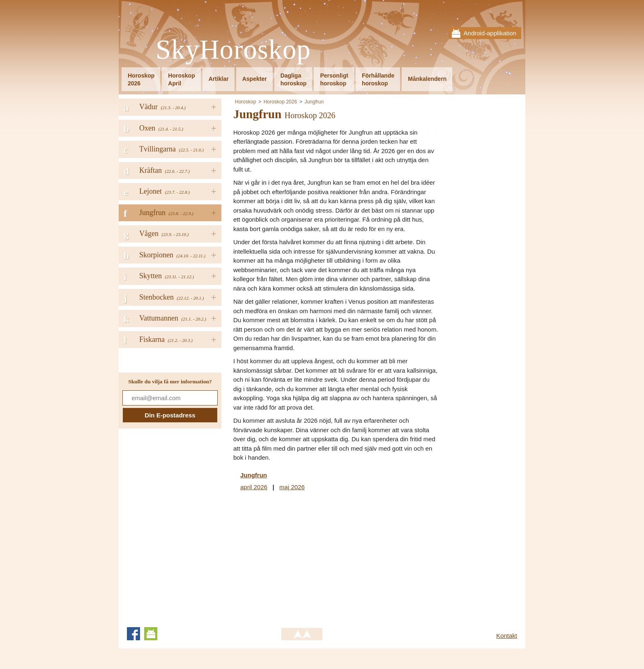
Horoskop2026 (141, 79)
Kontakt (507, 636)
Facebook (133, 634)
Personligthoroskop (334, 79)
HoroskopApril (181, 79)
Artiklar (219, 79)
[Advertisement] (302, 558)
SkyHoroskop (233, 50)
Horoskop (245, 102)
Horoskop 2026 (280, 102)
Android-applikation (490, 33)
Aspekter (255, 79)
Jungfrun (314, 102)
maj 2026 (292, 487)
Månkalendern (427, 79)
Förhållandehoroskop (378, 79)
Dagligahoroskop (294, 79)
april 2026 (254, 487)
